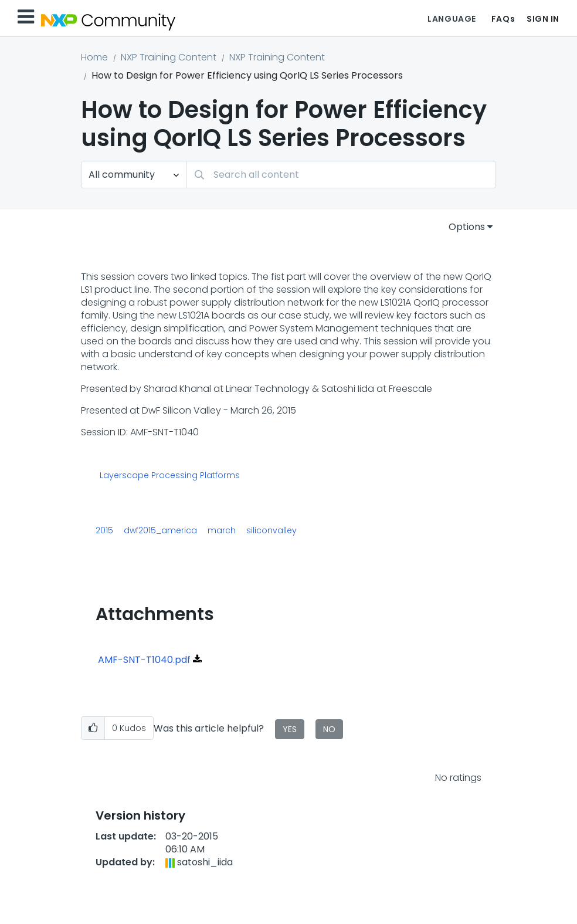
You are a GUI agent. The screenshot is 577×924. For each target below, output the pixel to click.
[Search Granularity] (134, 175)
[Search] (341, 175)
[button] (93, 728)
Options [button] (467, 227)
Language (452, 19)
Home (94, 57)
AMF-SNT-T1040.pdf (144, 660)
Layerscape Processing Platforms (170, 476)
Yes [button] (290, 729)
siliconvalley (271, 530)
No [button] (329, 729)
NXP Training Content (169, 57)
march (222, 530)
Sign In (543, 19)
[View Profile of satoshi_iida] (205, 862)
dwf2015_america (160, 530)
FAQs (503, 19)
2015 (104, 530)
